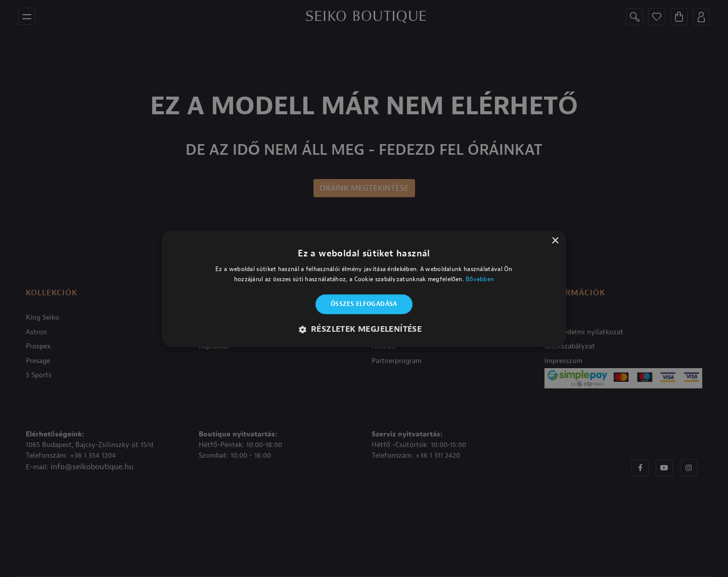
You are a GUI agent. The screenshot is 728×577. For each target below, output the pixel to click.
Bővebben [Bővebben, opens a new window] (480, 279)
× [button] (555, 241)
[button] (364, 329)
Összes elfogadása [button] (364, 304)
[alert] (364, 288)
